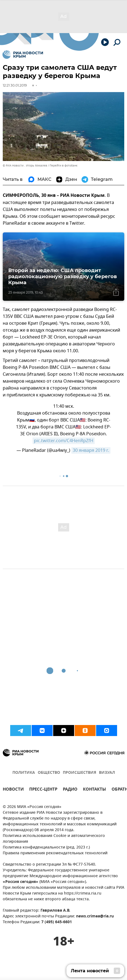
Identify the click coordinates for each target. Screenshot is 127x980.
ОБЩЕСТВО (49, 773)
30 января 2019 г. (91, 450)
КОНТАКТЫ (94, 790)
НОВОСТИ (13, 790)
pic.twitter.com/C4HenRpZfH (64, 441)
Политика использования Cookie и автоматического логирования (54, 839)
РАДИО (70, 790)
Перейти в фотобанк (63, 166)
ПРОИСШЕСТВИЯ (79, 773)
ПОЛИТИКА (24, 773)
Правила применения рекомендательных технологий (55, 853)
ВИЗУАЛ (107, 773)
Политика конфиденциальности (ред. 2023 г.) (46, 848)
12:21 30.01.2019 (15, 85)
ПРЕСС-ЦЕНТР (43, 790)
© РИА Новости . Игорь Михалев (25, 166)
